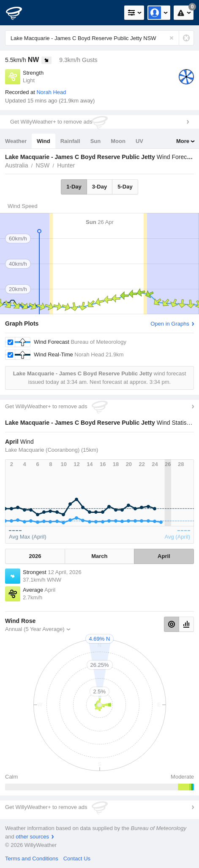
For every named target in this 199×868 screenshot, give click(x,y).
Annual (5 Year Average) (35, 629)
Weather (16, 141)
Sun (96, 141)
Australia (16, 165)
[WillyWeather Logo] (19, 13)
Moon (118, 141)
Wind (44, 141)
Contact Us (77, 859)
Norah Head (51, 92)
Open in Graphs (170, 324)
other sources (32, 837)
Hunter (66, 165)
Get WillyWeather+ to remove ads (51, 122)
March (99, 556)
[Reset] (172, 38)
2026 (35, 556)
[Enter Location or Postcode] (99, 38)
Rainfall (70, 141)
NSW (42, 165)
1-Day (74, 187)
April (164, 556)
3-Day (99, 187)
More (183, 141)
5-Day (125, 187)
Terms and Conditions (32, 859)
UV (139, 141)
